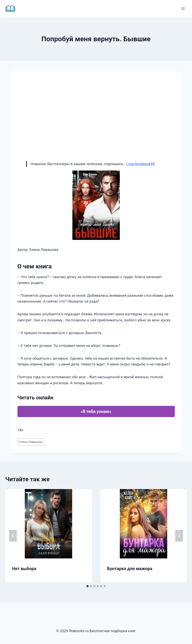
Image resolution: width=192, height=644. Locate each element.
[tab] (87, 586)
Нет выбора (24, 569)
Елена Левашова (31, 442)
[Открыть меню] (183, 9)
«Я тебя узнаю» (96, 411)
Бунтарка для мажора (130, 569)
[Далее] (179, 536)
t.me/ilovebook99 (140, 164)
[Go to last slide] (13, 536)
